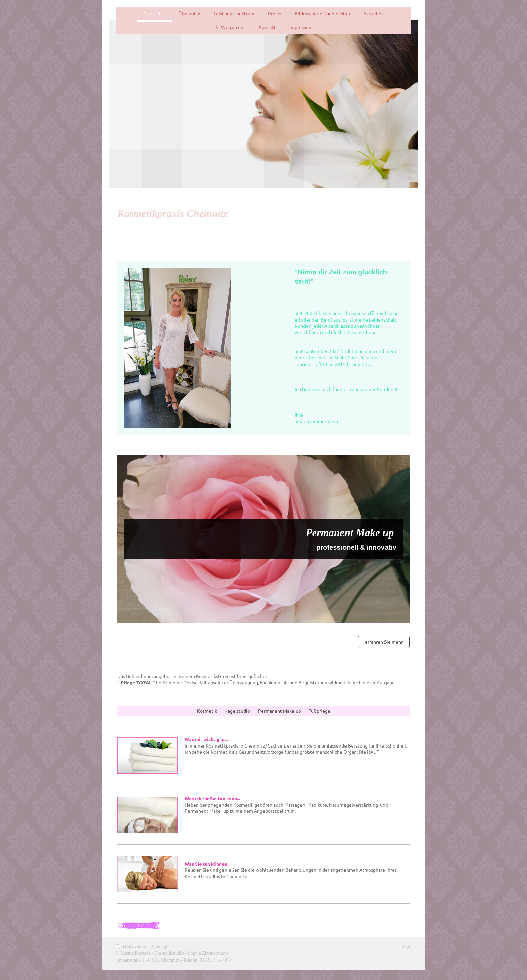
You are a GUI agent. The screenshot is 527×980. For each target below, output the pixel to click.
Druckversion (133, 947)
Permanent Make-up (280, 711)
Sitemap (160, 947)
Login (406, 947)
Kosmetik (207, 711)
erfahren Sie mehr (384, 642)
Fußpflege (319, 711)
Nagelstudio (237, 711)
